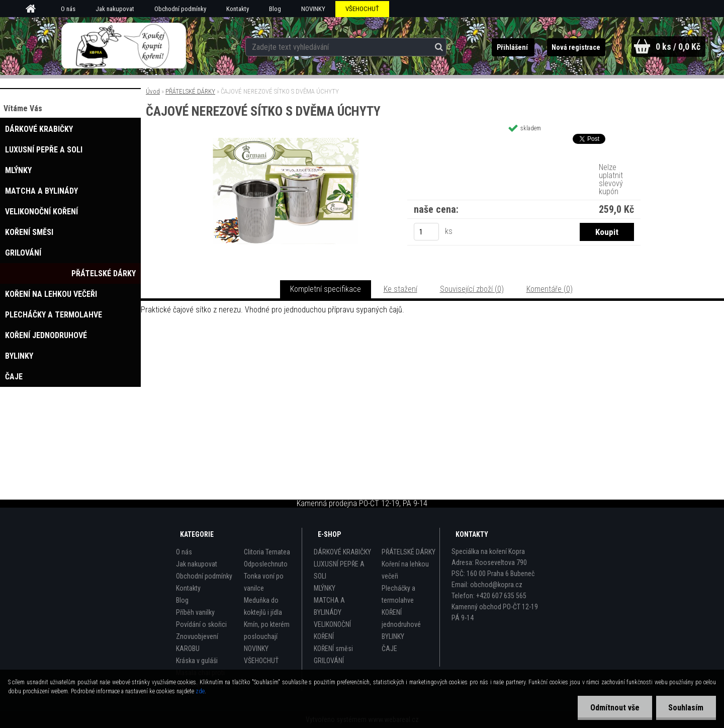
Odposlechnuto (266, 564)
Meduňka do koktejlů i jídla (263, 606)
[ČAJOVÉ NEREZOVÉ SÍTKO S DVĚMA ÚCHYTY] (286, 142)
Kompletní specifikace (326, 289)
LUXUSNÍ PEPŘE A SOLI (339, 570)
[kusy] (426, 232)
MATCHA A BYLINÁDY (329, 606)
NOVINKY (313, 9)
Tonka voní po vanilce (264, 582)
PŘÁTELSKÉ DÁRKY (190, 91)
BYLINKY (393, 636)
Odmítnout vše (614, 708)
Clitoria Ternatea (267, 552)
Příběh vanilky (195, 612)
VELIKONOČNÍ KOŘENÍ (332, 630)
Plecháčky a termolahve (398, 594)
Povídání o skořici (201, 624)
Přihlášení (512, 47)
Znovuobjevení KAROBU (197, 642)
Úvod (153, 91)
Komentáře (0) (550, 289)
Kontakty (238, 9)
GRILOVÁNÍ (329, 661)
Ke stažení (400, 289)
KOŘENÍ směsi (333, 649)
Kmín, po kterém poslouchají (267, 630)
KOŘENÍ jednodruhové (401, 618)
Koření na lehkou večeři (405, 570)
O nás (68, 9)
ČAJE (389, 649)
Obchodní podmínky (180, 9)
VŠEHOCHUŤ (362, 9)
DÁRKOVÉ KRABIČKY (342, 552)
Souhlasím (686, 708)
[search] (436, 46)
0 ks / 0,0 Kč (678, 47)
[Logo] (123, 46)
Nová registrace (575, 47)
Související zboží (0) (472, 289)
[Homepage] (34, 9)
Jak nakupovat (115, 9)
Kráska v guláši (197, 661)
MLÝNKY (325, 588)
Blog (275, 9)
